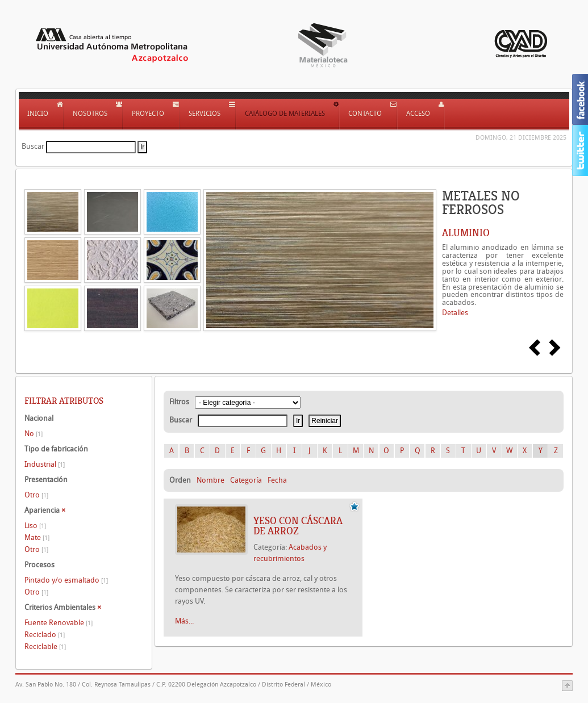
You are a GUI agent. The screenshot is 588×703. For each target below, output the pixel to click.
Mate (37, 537)
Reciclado (45, 635)
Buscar (33, 146)
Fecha (277, 480)
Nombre (210, 480)
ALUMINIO (466, 233)
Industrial (45, 464)
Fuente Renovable (59, 623)
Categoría (246, 480)
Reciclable (45, 646)
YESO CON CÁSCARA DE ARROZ (298, 526)
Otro (36, 495)
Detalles (455, 313)
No (34, 434)
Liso (35, 526)
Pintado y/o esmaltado (66, 580)
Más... (184, 621)
